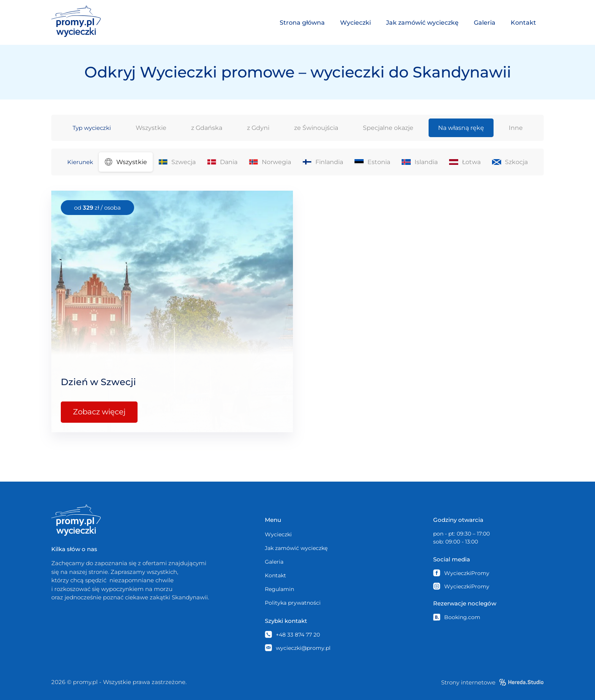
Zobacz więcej (100, 412)
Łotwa (465, 162)
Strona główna (302, 23)
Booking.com (457, 617)
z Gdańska (207, 128)
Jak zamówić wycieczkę (422, 23)
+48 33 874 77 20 (292, 634)
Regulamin (279, 589)
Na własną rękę (461, 128)
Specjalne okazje (388, 128)
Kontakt (523, 23)
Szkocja (510, 162)
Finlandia (323, 162)
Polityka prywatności (293, 603)
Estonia (372, 162)
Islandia (420, 162)
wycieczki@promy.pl (298, 648)
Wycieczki (355, 23)
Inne (516, 128)
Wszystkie (151, 128)
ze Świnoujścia (316, 128)
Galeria (485, 23)
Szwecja (177, 162)
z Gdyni (258, 128)
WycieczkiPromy (461, 573)
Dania (222, 162)
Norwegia (270, 162)
